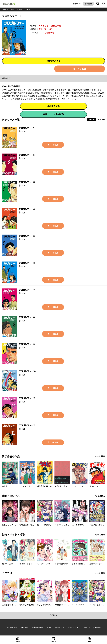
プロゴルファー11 (27, 398)
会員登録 (88, 4)
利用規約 (25, 628)
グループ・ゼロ (45, 29)
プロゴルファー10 (27, 371)
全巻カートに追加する (53, 114)
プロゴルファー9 (27, 344)
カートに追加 (80, 69)
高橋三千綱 (56, 26)
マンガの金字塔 (47, 32)
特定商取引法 (37, 628)
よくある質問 (12, 628)
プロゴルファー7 (27, 290)
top (4, 9)
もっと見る (100, 456)
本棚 (89, 642)
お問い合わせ (73, 628)
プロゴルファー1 (26, 128)
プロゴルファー (24, 9)
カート (54, 642)
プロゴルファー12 (27, 425)
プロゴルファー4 (27, 209)
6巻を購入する (53, 61)
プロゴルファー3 (27, 182)
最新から (101, 120)
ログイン (77, 4)
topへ (53, 616)
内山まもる (43, 26)
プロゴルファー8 (27, 317)
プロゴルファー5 (27, 236)
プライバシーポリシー (55, 628)
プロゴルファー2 (27, 155)
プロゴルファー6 (27, 263)
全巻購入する (53, 106)
